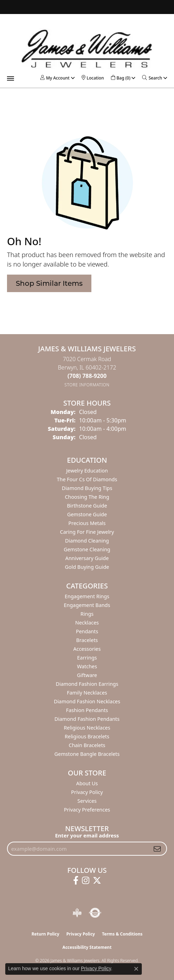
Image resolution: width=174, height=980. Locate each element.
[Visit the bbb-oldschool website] (77, 913)
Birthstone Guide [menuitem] (87, 506)
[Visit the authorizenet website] (95, 913)
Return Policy (46, 934)
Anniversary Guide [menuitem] (87, 558)
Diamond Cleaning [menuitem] (87, 541)
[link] (93, 78)
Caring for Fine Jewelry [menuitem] (87, 532)
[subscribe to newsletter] (157, 849)
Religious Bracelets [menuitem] (87, 736)
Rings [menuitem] (87, 614)
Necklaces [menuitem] (87, 623)
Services (87, 801)
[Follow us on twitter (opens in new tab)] (97, 881)
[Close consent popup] (136, 969)
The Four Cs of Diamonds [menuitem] (87, 479)
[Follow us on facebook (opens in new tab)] (76, 881)
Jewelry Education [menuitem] (87, 471)
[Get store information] (87, 385)
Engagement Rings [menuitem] (87, 596)
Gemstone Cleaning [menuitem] (87, 549)
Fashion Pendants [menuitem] (87, 710)
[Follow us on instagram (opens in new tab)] (86, 881)
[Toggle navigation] (11, 78)
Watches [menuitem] (87, 666)
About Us (87, 783)
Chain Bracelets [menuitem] (87, 745)
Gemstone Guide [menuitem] (87, 514)
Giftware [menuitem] (87, 675)
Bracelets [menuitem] (87, 640)
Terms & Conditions (122, 934)
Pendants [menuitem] (87, 631)
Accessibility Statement (87, 947)
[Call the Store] (87, 376)
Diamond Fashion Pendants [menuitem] (87, 719)
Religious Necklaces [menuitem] (87, 728)
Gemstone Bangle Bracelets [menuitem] (87, 754)
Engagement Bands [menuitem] (87, 605)
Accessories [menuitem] (87, 649)
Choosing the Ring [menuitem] (87, 497)
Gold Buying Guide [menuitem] (87, 567)
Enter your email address (87, 835)
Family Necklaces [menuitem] (87, 693)
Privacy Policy (87, 792)
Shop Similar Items (49, 283)
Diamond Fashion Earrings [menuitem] (87, 684)
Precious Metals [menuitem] (87, 523)
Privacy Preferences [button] (87, 810)
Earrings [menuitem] (87, 658)
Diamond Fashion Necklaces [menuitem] (87, 701)
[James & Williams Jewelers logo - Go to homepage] (87, 49)
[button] (55, 78)
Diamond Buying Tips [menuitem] (87, 488)
